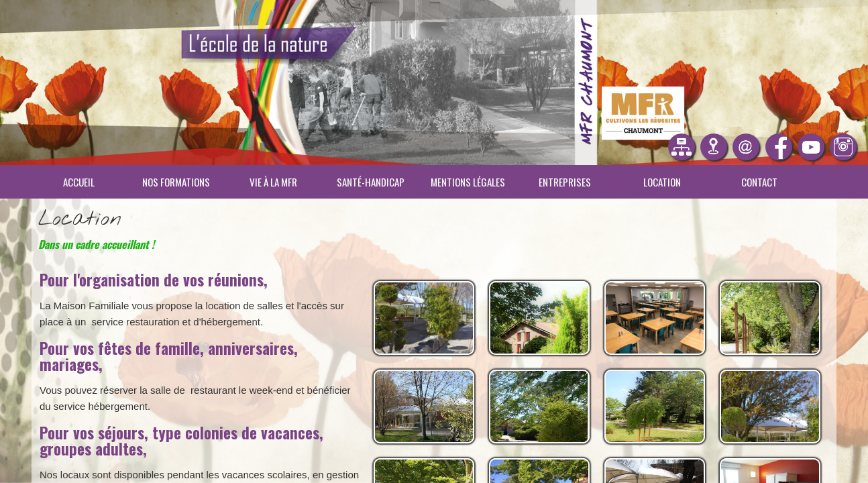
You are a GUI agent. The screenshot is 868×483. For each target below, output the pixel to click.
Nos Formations (176, 182)
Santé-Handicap (371, 182)
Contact (759, 182)
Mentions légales (468, 182)
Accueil (79, 182)
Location (662, 182)
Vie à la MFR (273, 182)
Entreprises (565, 182)
